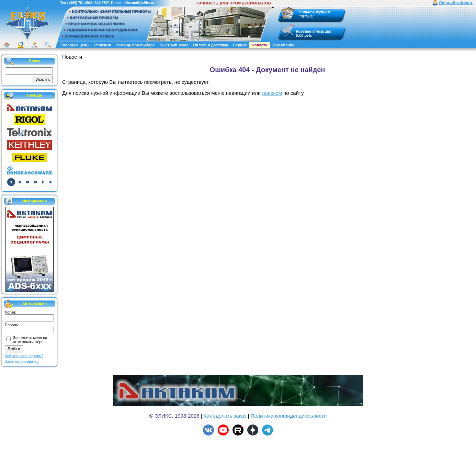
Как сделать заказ (225, 416)
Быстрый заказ (174, 45)
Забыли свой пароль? (24, 356)
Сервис (240, 45)
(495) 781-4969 (81, 3)
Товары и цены (75, 45)
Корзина (304, 31)
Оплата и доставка (211, 45)
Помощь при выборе (135, 45)
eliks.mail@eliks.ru (139, 3)
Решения (102, 45)
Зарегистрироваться (23, 361)
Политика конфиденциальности (289, 416)
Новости (260, 45)
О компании (284, 45)
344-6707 (102, 3)
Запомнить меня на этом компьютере (30, 340)
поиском (272, 93)
